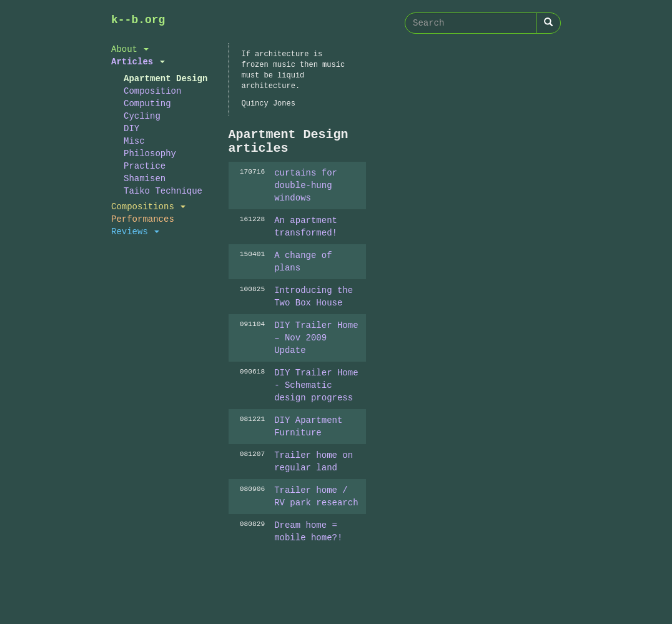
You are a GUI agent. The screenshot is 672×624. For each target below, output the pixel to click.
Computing (147, 103)
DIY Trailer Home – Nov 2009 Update (316, 338)
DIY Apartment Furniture (308, 426)
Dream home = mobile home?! (308, 531)
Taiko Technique (163, 191)
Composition (152, 91)
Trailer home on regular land (314, 461)
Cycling (142, 116)
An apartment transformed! (306, 226)
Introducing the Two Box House (314, 296)
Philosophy (150, 153)
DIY (131, 128)
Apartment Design (166, 78)
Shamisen (145, 178)
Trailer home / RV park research (316, 496)
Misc (134, 141)
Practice (145, 166)
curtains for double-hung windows (306, 185)
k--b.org (138, 20)
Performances (143, 219)
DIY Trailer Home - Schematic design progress (316, 385)
